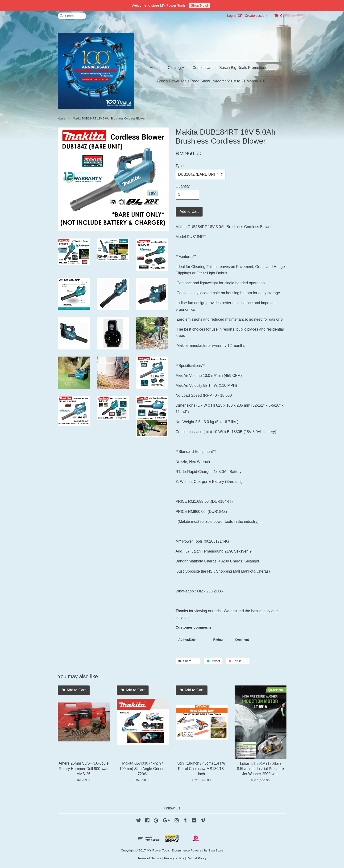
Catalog (176, 68)
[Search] (72, 16)
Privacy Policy (174, 858)
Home (155, 68)
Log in (232, 16)
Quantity (183, 186)
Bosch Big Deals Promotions (243, 68)
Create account (256, 16)
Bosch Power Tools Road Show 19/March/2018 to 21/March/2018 (212, 81)
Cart (283, 16)
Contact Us (202, 68)
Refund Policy (197, 858)
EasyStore (216, 850)
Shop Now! (199, 5)
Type (180, 166)
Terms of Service (150, 858)
